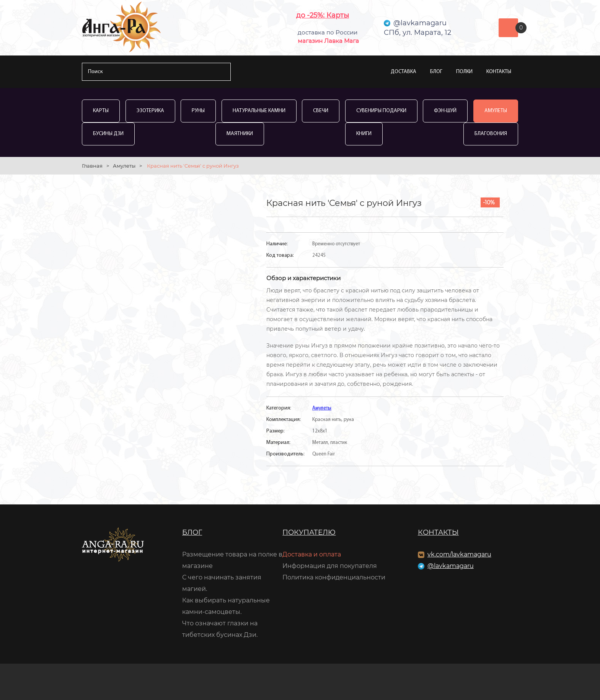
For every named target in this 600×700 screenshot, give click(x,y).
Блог (436, 72)
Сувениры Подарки (381, 111)
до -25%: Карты (323, 15)
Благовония (491, 134)
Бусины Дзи (108, 134)
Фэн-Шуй (445, 111)
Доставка (404, 72)
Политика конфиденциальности (334, 577)
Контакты (499, 72)
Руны (198, 111)
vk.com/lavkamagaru (459, 554)
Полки (464, 72)
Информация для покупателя (330, 566)
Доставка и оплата (312, 554)
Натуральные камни (259, 111)
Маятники (240, 134)
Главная (92, 166)
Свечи (321, 111)
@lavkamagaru (451, 566)
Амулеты (496, 111)
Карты (101, 111)
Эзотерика (150, 111)
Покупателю (309, 532)
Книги (364, 134)
